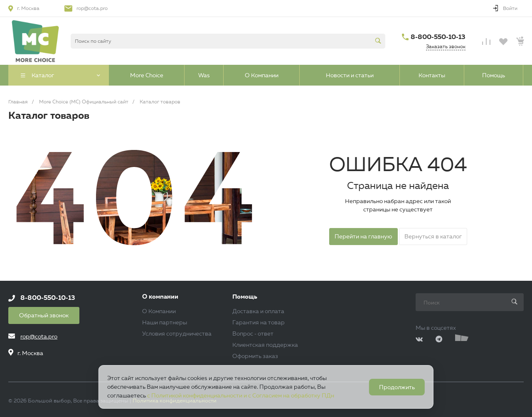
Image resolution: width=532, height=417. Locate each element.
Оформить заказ (255, 356)
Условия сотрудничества (177, 334)
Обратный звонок (44, 315)
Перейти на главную (363, 236)
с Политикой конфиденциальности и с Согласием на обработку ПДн (241, 395)
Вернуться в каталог (433, 236)
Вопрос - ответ (253, 334)
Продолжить (397, 387)
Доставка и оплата (258, 311)
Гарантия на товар (259, 322)
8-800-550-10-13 (438, 37)
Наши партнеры (165, 322)
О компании (160, 297)
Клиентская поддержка (265, 345)
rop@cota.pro (92, 8)
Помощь (245, 297)
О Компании (159, 311)
